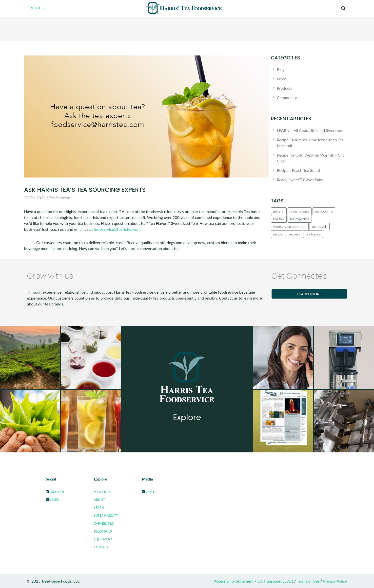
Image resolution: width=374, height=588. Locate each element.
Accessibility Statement (234, 581)
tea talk (279, 219)
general (279, 211)
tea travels (320, 226)
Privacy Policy (335, 581)
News (282, 79)
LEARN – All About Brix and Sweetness (311, 130)
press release (300, 211)
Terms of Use (308, 581)
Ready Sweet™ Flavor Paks (300, 180)
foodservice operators (290, 226)
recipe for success (287, 234)
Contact (101, 547)
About (99, 500)
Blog (281, 69)
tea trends (313, 234)
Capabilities (104, 523)
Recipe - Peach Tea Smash (299, 170)
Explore (187, 417)
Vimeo (54, 500)
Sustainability (106, 516)
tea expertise (300, 219)
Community (287, 98)
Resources (103, 531)
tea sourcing (324, 211)
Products (285, 88)
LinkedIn (57, 492)
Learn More (309, 294)
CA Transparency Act (275, 581)
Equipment (103, 539)
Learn (99, 508)
